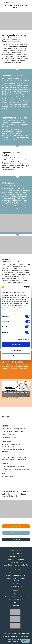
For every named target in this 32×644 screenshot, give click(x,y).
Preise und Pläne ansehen (16, 557)
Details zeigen (22, 339)
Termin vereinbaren (16, 533)
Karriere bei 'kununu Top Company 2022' (16, 597)
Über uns (16, 602)
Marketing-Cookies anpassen (10, 398)
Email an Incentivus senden (16, 600)
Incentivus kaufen (16, 526)
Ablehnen (16, 356)
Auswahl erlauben (16, 350)
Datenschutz (16, 583)
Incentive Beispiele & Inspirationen (16, 576)
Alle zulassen (16, 345)
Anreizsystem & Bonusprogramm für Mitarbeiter (16, 580)
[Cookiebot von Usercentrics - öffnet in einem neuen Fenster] (23, 287)
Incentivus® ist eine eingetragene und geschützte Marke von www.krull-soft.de (16, 640)
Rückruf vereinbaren (16, 562)
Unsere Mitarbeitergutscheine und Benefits (16, 565)
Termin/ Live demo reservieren (16, 559)
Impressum (16, 605)
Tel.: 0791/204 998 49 (16, 586)
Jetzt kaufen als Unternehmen (16, 554)
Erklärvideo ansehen (16, 573)
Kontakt (16, 594)
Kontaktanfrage (16, 540)
